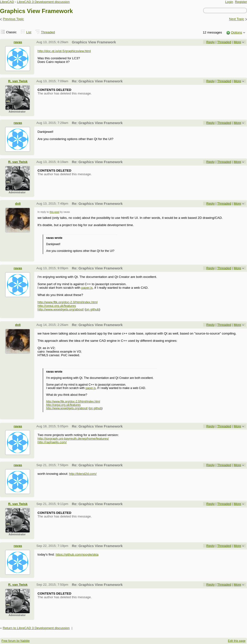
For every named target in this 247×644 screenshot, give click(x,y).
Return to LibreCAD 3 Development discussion (36, 628)
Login (229, 2)
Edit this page (237, 641)
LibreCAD (7, 2)
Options (236, 32)
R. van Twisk (18, 81)
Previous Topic (13, 19)
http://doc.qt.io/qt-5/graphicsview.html (64, 51)
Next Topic (237, 19)
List (29, 32)
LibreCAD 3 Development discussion (43, 2)
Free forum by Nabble (16, 641)
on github (93, 309)
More (237, 42)
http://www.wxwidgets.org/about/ (61, 309)
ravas (18, 42)
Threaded (48, 32)
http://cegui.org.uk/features (57, 306)
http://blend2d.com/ (83, 474)
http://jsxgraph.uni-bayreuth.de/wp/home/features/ (73, 439)
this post (55, 212)
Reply (210, 42)
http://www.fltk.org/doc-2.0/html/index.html (67, 302)
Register (241, 2)
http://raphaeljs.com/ (52, 442)
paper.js (87, 288)
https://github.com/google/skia (77, 554)
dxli (18, 204)
